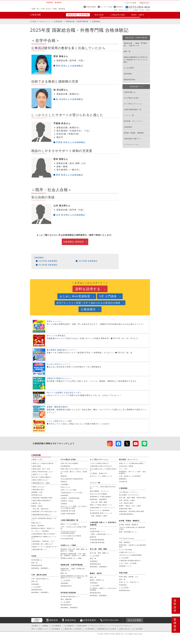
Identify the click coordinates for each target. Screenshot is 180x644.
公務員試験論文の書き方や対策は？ (44, 534)
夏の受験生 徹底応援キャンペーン (62, 350)
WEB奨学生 (123, 482)
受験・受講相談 (59, 9)
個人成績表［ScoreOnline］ (130, 495)
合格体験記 (96, 21)
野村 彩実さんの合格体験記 (70, 175)
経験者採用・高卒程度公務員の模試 (132, 511)
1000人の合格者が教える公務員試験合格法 (132, 528)
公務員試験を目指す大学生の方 (101, 466)
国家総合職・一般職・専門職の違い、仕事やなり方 (136, 44)
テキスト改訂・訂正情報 (128, 563)
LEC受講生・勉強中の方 (98, 473)
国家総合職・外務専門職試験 (77, 21)
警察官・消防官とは (97, 580)
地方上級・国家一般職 (99, 502)
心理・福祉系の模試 (126, 503)
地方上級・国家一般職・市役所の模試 (132, 498)
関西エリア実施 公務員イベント (101, 505)
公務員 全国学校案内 (68, 514)
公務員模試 (128, 127)
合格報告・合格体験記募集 (70, 498)
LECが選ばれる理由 (131, 98)
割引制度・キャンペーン (133, 121)
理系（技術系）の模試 (127, 500)
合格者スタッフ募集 (68, 545)
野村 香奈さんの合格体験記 (70, 66)
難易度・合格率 (37, 506)
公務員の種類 (36, 466)
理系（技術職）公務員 (99, 516)
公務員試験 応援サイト (133, 139)
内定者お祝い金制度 (126, 466)
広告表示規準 (82, 626)
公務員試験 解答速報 (97, 542)
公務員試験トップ (136, 86)
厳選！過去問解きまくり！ (129, 532)
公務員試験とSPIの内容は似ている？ (44, 511)
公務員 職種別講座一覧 (133, 109)
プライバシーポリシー (98, 626)
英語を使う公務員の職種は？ (42, 477)
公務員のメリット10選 (39, 474)
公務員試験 (35, 15)
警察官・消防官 (138, 15)
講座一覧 (127, 51)
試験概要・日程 (37, 492)
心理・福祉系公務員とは (40, 579)
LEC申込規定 (90, 629)
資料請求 (119, 7)
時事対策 (64, 482)
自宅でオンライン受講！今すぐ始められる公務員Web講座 (88, 303)
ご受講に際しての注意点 (72, 629)
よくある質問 (129, 68)
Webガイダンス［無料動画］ (100, 510)
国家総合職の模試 (125, 509)
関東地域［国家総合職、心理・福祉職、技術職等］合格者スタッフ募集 (73, 555)
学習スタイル (65, 487)
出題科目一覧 (36, 503)
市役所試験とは (37, 560)
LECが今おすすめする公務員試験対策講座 (68, 532)
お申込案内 (56, 629)
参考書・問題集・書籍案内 (134, 133)
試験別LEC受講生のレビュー (59, 378)
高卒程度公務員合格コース (70, 596)
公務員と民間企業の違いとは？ (42, 472)
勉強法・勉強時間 (38, 526)
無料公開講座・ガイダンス (99, 491)
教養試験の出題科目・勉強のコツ (43, 528)
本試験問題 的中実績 (68, 511)
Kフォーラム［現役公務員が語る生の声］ (103, 487)
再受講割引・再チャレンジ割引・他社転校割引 (132, 472)
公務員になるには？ (38, 487)
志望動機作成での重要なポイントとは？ (44, 537)
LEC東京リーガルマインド (40, 21)
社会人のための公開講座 (99, 494)
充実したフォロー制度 (68, 490)
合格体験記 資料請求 (73, 242)
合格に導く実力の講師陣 (69, 463)
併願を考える (36, 523)
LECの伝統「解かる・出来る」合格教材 (74, 472)
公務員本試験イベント (98, 531)
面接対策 (64, 476)
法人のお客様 (131, 3)
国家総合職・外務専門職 (78, 15)
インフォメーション (131, 144)
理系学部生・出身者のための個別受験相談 (132, 546)
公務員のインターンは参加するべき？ (45, 547)
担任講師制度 (65, 466)
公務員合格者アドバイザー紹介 (72, 493)
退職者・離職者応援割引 (57, 407)
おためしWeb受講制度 (75, 296)
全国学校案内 (91, 7)
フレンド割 (123, 469)
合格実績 (64, 504)
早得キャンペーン (55, 321)
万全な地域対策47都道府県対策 (72, 479)
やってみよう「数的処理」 (41, 531)
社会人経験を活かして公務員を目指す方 (103, 470)
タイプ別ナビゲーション (133, 104)
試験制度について (125, 566)
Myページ (145, 3)
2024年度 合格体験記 (88, 261)
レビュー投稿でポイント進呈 (59, 421)
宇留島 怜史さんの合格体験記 (71, 142)
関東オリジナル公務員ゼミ (70, 524)
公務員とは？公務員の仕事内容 (42, 463)
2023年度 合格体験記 (48, 265)
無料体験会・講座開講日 (99, 499)
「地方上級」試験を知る (40, 509)
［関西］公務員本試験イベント (101, 534)
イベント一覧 (129, 115)
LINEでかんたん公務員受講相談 (130, 555)
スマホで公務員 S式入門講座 (71, 536)
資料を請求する (88, 289)
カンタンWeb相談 (126, 550)
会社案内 (35, 626)
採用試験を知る (37, 495)
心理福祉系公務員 (118, 15)
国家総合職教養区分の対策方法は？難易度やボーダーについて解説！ (136, 60)
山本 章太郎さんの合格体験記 (71, 215)
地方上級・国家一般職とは (99, 553)
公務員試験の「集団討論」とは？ (43, 541)
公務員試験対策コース (39, 549)
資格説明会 (70, 620)
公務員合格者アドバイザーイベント (102, 508)
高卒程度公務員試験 (68, 593)
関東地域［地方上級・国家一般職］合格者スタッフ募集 (74, 550)
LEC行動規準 (69, 626)
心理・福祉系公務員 (39, 575)
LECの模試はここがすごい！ (129, 492)
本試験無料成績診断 (97, 540)
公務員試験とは (130, 92)
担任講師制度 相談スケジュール (101, 513)
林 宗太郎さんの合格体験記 (70, 99)
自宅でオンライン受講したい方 (101, 476)
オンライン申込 (106, 7)
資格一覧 (35, 9)
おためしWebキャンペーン (59, 364)
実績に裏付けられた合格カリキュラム (74, 469)
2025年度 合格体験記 (48, 261)
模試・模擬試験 (66, 599)
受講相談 (175, 625)
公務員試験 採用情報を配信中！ (130, 561)
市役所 (34, 556)
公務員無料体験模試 (126, 514)
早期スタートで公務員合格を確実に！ (132, 463)
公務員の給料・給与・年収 (41, 469)
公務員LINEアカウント (127, 552)
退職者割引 (123, 479)
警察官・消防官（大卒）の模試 (130, 506)
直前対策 (93, 529)
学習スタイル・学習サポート (129, 582)
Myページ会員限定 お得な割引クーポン (64, 393)
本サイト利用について (40, 629)
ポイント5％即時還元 (56, 336)
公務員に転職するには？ (40, 480)
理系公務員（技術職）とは (129, 577)
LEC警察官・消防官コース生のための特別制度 (103, 589)
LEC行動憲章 (56, 626)
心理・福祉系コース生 (130, 476)
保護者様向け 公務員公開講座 (100, 497)
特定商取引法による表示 (107, 629)
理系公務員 (99, 15)
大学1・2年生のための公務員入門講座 (73, 528)
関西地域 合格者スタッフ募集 (71, 558)
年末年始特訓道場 (67, 539)
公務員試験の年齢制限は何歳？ (42, 498)
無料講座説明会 (130, 80)
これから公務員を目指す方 (99, 463)
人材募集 (45, 626)
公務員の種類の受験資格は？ (42, 500)
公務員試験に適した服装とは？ (42, 544)
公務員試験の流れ (38, 489)
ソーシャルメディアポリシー (121, 626)
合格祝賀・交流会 (67, 501)
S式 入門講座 (108, 296)
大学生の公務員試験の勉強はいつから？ (44, 519)
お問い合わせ (46, 9)
